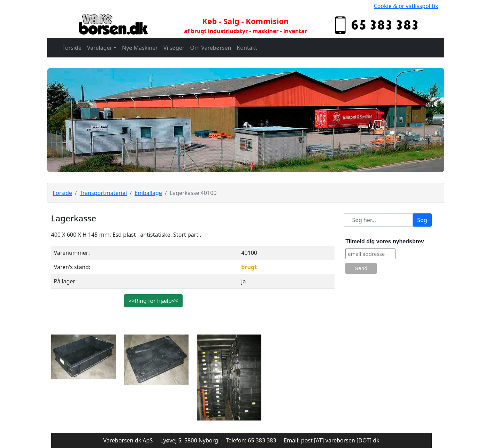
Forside (72, 48)
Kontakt (247, 48)
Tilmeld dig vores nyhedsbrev (385, 241)
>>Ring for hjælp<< (153, 301)
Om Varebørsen (211, 48)
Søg (422, 220)
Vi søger (174, 48)
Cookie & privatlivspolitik (406, 6)
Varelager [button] (100, 48)
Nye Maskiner (140, 48)
